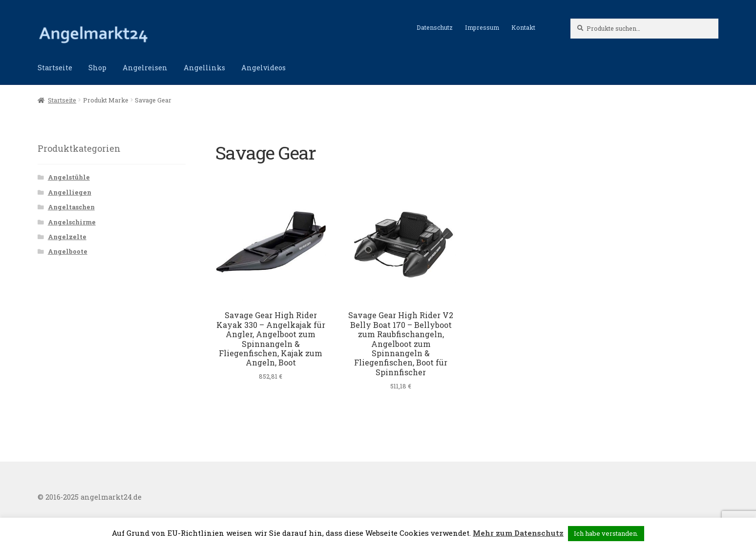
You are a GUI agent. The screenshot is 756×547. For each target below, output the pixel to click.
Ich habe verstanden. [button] (606, 533)
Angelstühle (69, 177)
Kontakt (523, 27)
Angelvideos (263, 68)
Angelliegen (70, 192)
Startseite (55, 68)
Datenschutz (435, 27)
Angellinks (204, 68)
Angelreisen (145, 68)
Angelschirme (72, 222)
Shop (97, 68)
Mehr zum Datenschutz (518, 533)
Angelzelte (67, 237)
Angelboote (68, 251)
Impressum (482, 27)
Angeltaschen (71, 207)
